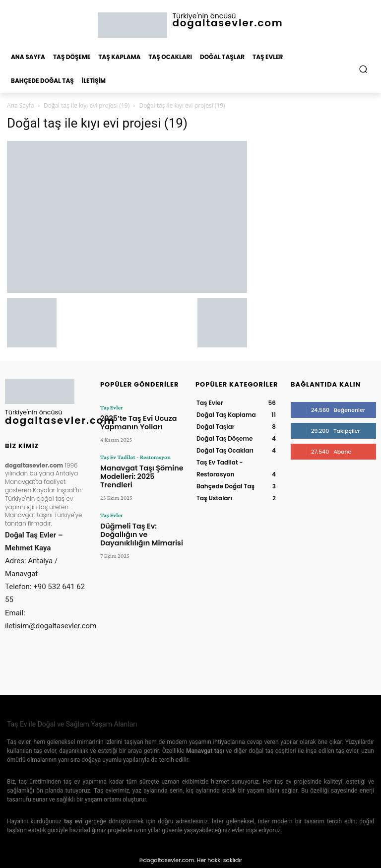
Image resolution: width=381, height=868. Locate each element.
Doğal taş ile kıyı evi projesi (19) (87, 105)
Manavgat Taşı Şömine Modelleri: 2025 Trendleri (137, 468)
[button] (363, 69)
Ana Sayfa (21, 105)
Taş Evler (111, 407)
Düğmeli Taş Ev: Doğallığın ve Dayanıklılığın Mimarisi (140, 514)
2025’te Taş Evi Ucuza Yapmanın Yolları (132, 421)
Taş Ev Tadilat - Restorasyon (135, 454)
